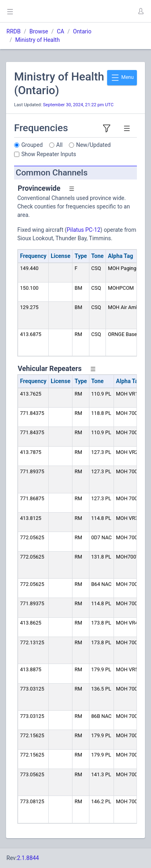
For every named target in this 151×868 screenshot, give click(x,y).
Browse (39, 31)
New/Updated (93, 145)
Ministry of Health (38, 40)
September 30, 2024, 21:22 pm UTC (78, 105)
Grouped (32, 145)
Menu (122, 78)
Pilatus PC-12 (84, 230)
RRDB (13, 31)
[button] (141, 11)
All (60, 145)
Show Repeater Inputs (49, 154)
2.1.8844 (28, 858)
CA (60, 31)
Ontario (82, 31)
